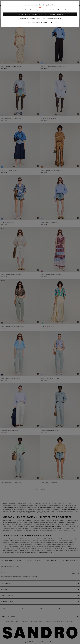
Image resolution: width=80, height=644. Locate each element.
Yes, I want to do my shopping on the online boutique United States (40, 14)
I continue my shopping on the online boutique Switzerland (40, 19)
